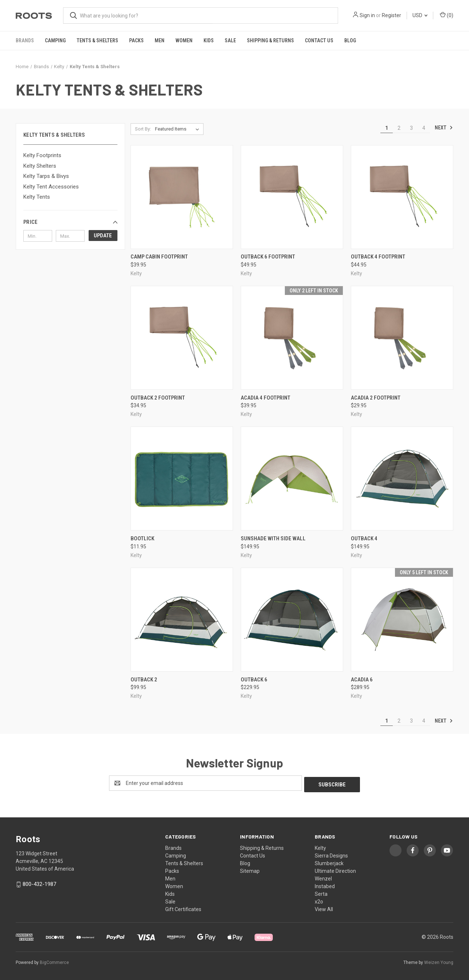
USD (420, 15)
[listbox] (179, 129)
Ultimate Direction (335, 870)
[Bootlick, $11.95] (182, 479)
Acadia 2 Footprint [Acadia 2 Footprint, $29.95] (376, 398)
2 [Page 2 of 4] (399, 128)
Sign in (367, 15)
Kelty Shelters (40, 166)
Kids (209, 40)
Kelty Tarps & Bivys (46, 176)
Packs (136, 40)
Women (184, 40)
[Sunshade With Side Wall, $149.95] (292, 479)
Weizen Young (439, 961)
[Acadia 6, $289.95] (402, 620)
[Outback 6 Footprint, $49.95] (292, 197)
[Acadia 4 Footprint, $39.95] (292, 338)
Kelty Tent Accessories (51, 187)
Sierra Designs (331, 854)
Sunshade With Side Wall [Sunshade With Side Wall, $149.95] (273, 538)
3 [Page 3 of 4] (411, 128)
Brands (25, 40)
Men (160, 40)
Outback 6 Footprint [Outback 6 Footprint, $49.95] (268, 257)
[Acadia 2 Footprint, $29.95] (402, 338)
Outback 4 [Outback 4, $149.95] (364, 538)
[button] (70, 222)
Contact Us (319, 40)
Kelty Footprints (42, 155)
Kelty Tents (37, 197)
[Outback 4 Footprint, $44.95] (402, 197)
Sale (230, 40)
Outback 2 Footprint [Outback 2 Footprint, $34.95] (158, 398)
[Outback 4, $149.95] (402, 479)
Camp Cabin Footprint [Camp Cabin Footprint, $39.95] (159, 257)
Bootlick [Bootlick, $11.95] (142, 538)
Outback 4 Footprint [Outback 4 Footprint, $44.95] (378, 257)
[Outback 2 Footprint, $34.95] (182, 338)
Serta (321, 892)
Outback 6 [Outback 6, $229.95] (254, 680)
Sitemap (250, 870)
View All (324, 908)
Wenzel (323, 877)
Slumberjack (329, 862)
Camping (55, 40)
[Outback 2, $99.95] (182, 620)
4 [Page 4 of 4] (424, 128)
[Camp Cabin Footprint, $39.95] (182, 197)
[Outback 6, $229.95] (292, 620)
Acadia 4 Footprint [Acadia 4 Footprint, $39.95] (265, 398)
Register (392, 15)
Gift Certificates (183, 908)
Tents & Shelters (97, 40)
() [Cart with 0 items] (447, 15)
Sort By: (143, 129)
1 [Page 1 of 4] (387, 128)
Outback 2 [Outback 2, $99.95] (144, 680)
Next (444, 128)
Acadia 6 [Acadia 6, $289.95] (362, 680)
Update (103, 236)
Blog (350, 40)
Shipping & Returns (270, 40)
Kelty (320, 847)
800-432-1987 (39, 883)
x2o (319, 900)
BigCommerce (54, 961)
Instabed (325, 885)
